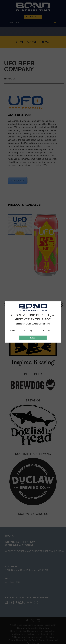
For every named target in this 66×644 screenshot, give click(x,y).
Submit (33, 338)
